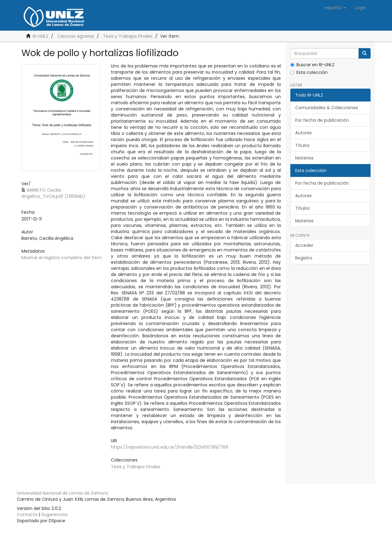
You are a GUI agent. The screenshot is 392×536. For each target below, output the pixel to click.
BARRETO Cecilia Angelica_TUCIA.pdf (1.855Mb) (53, 193)
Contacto (27, 515)
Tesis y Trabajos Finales (128, 36)
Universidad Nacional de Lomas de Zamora (62, 493)
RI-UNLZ (41, 36)
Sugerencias (55, 515)
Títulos (302, 145)
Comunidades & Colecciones (327, 108)
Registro (304, 258)
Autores (303, 133)
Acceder (304, 245)
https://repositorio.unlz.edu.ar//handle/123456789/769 (170, 447)
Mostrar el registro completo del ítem (62, 258)
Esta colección (309, 72)
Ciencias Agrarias (76, 36)
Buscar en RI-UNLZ (312, 65)
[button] (335, 8)
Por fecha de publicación (322, 120)
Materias (304, 158)
